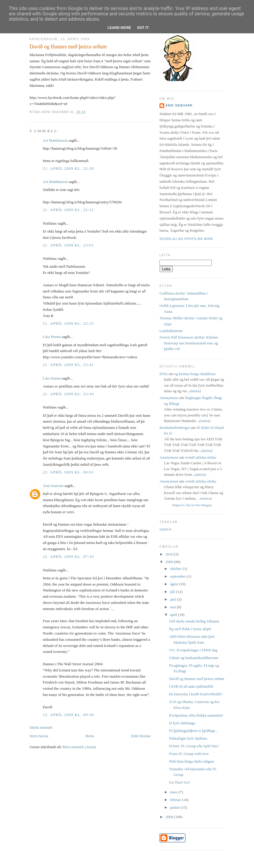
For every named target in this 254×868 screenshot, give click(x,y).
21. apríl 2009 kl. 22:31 (68, 210)
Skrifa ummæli (41, 727)
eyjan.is (165, 529)
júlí (173, 592)
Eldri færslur (141, 736)
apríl (174, 615)
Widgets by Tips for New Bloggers (192, 505)
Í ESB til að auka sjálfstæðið (191, 686)
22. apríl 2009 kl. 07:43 (68, 556)
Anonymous (169, 398)
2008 (170, 817)
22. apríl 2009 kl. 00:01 (68, 472)
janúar (175, 807)
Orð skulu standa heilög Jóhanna (194, 621)
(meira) (195, 391)
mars (174, 792)
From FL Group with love (189, 754)
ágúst (175, 584)
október (176, 569)
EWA (163, 374)
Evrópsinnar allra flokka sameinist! (196, 715)
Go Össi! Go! (179, 782)
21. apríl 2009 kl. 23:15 (68, 323)
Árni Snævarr (53, 486)
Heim (90, 736)
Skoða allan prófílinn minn (186, 239)
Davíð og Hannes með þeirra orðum (68, 47)
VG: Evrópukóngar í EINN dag (193, 650)
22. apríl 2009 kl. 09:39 (68, 715)
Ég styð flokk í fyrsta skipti (190, 629)
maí (174, 607)
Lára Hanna (52, 337)
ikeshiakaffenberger (175, 428)
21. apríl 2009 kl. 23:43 (68, 394)
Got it (143, 28)
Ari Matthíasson (55, 140)
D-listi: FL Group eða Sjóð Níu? (194, 746)
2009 (170, 562)
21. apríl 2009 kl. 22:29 (68, 168)
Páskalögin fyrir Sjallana (188, 738)
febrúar (176, 800)
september (179, 576)
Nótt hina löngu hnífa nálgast (191, 761)
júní (174, 599)
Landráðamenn (171, 331)
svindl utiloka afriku (201, 457)
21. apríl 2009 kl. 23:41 (68, 365)
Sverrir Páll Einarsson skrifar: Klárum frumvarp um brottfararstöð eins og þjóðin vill (189, 343)
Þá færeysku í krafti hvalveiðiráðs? (196, 694)
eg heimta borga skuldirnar (195, 374)
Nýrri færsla (39, 736)
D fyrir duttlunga (182, 723)
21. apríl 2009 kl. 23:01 (68, 245)
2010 (170, 554)
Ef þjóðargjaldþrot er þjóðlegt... (193, 731)
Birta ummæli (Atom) (79, 747)
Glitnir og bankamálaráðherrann (194, 658)
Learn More (119, 28)
